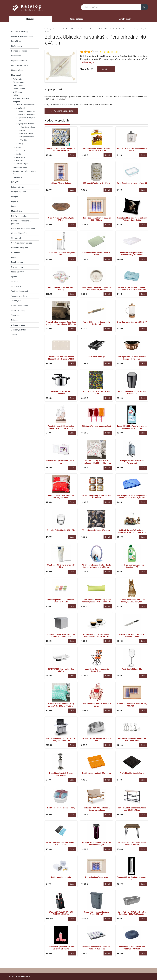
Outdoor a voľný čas (20, 248)
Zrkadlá (14, 335)
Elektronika (17, 92)
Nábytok (30, 19)
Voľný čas (15, 315)
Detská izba (16, 41)
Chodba (18, 148)
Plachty (23, 130)
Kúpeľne (15, 201)
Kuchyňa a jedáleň (19, 192)
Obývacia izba (21, 157)
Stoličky (14, 282)
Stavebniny (17, 177)
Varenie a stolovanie (20, 306)
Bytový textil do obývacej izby (27, 119)
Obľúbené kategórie (19, 233)
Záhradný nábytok (22, 164)
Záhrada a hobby (18, 325)
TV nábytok (16, 301)
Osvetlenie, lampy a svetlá (22, 243)
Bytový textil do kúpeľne (26, 115)
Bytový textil (75, 29)
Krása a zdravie (17, 187)
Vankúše (24, 140)
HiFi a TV (15, 182)
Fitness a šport (17, 70)
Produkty (48, 29)
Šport (15, 174)
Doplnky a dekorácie (19, 61)
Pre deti (14, 257)
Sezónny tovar (17, 267)
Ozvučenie (15, 252)
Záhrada (15, 320)
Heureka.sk (57, 29)
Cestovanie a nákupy (20, 32)
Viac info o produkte (61, 111)
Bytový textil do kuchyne (26, 111)
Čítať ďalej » (88, 62)
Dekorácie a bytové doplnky (22, 36)
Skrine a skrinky (17, 272)
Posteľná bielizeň (105, 29)
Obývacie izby (17, 238)
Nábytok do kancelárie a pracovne (21, 222)
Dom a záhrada (76, 19)
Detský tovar (125, 19)
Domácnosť (16, 56)
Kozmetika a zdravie (21, 98)
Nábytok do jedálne (19, 216)
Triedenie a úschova (19, 296)
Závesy (21, 144)
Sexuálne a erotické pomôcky (24, 171)
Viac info (106, 69)
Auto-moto (17, 79)
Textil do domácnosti (20, 291)
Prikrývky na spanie (27, 137)
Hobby (16, 95)
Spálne (14, 277)
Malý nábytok (17, 211)
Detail (72, 155)
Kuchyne (15, 197)
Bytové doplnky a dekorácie (25, 105)
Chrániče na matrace (28, 127)
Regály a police (17, 262)
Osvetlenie (19, 161)
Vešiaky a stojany (18, 310)
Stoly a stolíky (17, 286)
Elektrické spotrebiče (20, 65)
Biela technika (19, 82)
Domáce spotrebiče (19, 51)
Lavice (14, 206)
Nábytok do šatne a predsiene (23, 228)
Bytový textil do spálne (89, 29)
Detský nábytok (21, 151)
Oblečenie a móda (20, 168)
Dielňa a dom (16, 46)
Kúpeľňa (19, 154)
